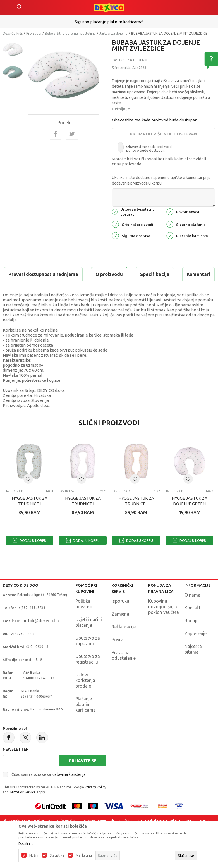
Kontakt (193, 622)
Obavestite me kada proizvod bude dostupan (155, 120)
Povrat (118, 654)
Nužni (34, 855)
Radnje (191, 635)
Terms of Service (23, 806)
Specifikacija (71, 274)
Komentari (114, 274)
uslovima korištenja (69, 788)
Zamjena (120, 628)
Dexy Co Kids (13, 33)
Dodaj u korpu (30, 555)
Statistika (57, 855)
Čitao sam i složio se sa (48, 788)
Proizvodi (34, 33)
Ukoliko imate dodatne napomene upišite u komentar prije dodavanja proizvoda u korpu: (161, 180)
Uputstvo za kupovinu (88, 655)
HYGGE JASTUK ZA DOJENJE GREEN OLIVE (190, 518)
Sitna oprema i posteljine (76, 33)
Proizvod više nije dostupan (163, 134)
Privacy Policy (95, 801)
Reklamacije (124, 641)
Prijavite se (83, 775)
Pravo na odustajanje (124, 669)
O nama (192, 609)
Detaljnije (121, 109)
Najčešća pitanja (193, 663)
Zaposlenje (196, 647)
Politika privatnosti (86, 618)
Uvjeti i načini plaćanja (89, 636)
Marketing (84, 855)
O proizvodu (25, 274)
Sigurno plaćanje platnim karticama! (109, 22)
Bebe (49, 33)
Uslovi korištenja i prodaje (86, 694)
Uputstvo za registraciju (88, 673)
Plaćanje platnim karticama (86, 718)
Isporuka (120, 615)
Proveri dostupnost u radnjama (46, 288)
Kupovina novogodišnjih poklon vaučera (164, 621)
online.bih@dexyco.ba (37, 635)
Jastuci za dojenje (113, 33)
